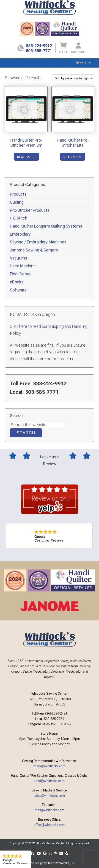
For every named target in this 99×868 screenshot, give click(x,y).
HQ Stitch (19, 218)
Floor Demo (20, 274)
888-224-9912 (39, 46)
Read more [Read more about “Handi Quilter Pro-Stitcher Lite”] (73, 157)
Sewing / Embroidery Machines (38, 242)
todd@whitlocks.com (49, 781)
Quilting (17, 202)
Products (18, 194)
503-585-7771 (39, 51)
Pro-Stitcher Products (30, 210)
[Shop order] (73, 78)
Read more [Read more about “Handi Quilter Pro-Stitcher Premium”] (26, 157)
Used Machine (23, 266)
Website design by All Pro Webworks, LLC (49, 863)
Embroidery (20, 234)
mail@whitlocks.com (49, 810)
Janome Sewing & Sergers (34, 250)
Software (18, 290)
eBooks (17, 282)
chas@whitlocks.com (50, 796)
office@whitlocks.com (49, 825)
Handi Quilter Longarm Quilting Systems (46, 226)
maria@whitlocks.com (49, 766)
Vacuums (19, 258)
